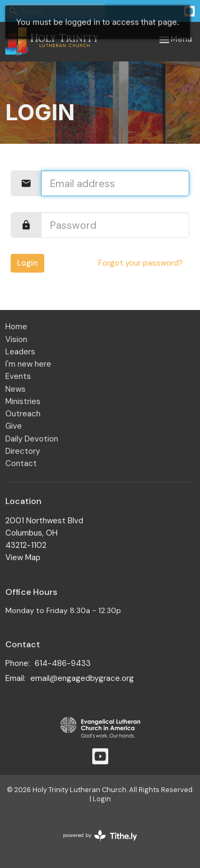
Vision (16, 339)
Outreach (23, 414)
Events (18, 376)
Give (14, 426)
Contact (21, 463)
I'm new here (28, 364)
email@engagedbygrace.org (82, 678)
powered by (100, 836)
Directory (23, 451)
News (15, 389)
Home (16, 327)
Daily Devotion (32, 439)
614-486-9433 (63, 663)
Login (27, 263)
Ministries (23, 401)
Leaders (20, 352)
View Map (23, 557)
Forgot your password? (141, 263)
